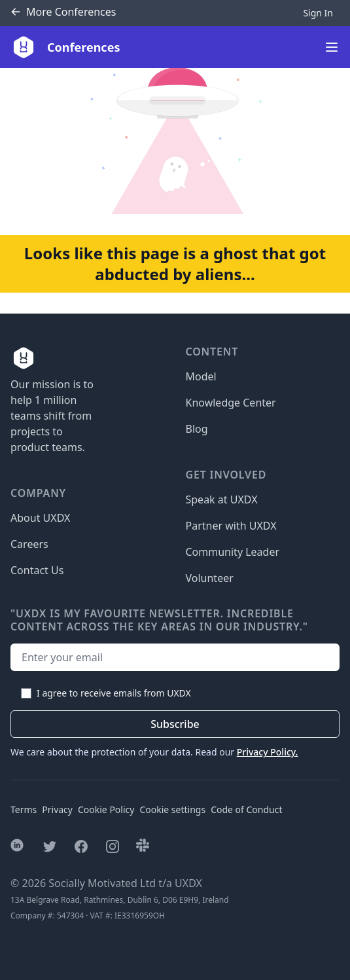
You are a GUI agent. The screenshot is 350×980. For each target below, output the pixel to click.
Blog (197, 429)
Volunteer (210, 578)
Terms (24, 809)
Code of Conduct (246, 809)
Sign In (318, 13)
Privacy (57, 809)
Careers (29, 544)
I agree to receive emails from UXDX (114, 693)
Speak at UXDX (222, 499)
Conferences (63, 12)
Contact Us (37, 570)
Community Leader (233, 552)
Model (201, 376)
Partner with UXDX (231, 526)
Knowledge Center (231, 403)
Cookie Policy (106, 809)
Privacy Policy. (268, 752)
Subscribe (175, 724)
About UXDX (40, 518)
